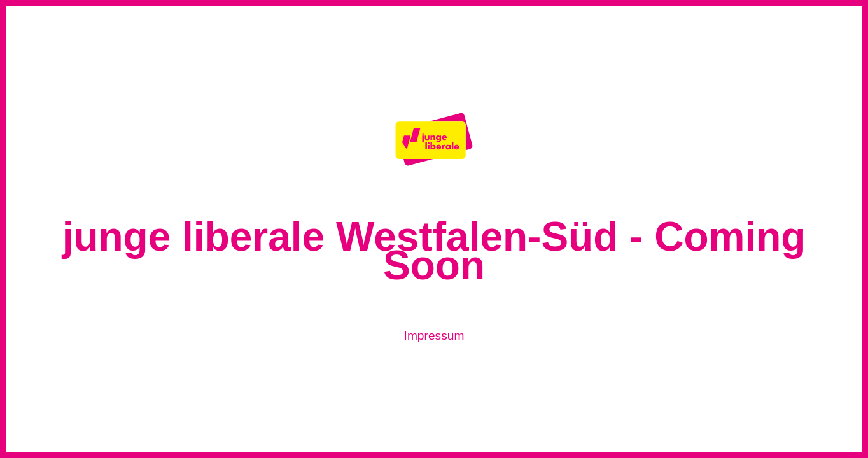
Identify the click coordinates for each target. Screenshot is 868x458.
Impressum (434, 336)
